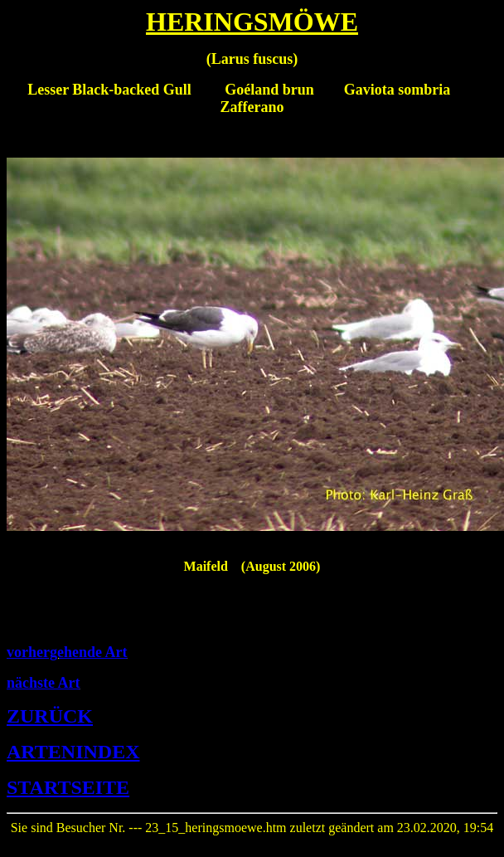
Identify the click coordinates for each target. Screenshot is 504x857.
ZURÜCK (50, 716)
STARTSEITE (68, 787)
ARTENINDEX (73, 752)
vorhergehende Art (67, 652)
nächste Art (44, 683)
